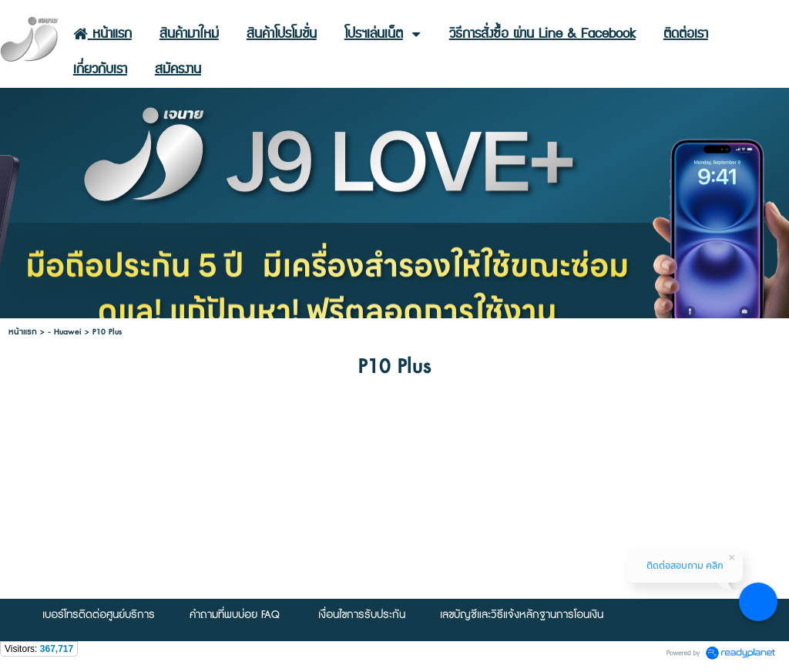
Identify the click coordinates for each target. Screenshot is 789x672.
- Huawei (65, 332)
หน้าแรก (23, 332)
